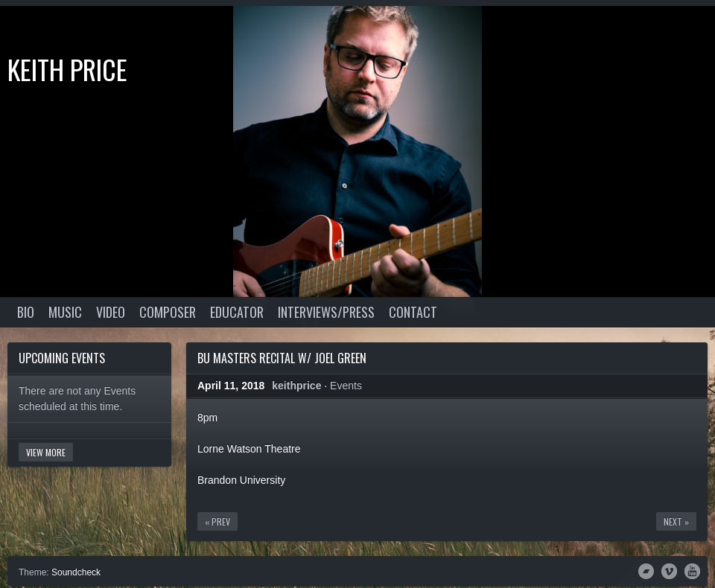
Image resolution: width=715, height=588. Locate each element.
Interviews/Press (326, 312)
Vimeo (669, 570)
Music (65, 312)
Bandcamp (646, 570)
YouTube (692, 570)
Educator (237, 312)
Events (346, 386)
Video (111, 312)
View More (46, 452)
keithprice (296, 386)
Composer (168, 312)
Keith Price (67, 69)
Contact (413, 312)
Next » (676, 521)
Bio (26, 312)
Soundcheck (76, 572)
